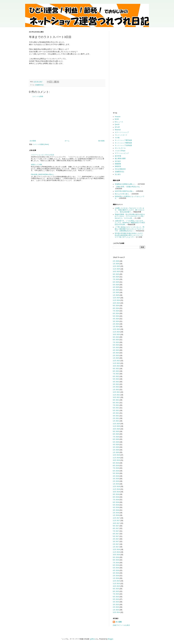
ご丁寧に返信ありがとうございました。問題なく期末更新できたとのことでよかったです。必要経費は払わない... (130, 229)
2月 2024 (116, 324)
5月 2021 (116, 411)
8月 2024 (116, 308)
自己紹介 (118, 161)
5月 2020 (116, 442)
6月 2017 (116, 534)
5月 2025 (116, 285)
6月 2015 (116, 597)
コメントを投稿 (38, 96)
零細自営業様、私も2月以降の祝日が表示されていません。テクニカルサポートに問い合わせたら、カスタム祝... (130, 216)
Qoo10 (117, 124)
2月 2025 (116, 292)
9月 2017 (116, 526)
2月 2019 (116, 481)
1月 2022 (116, 390)
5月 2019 (116, 473)
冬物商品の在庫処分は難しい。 (126, 184)
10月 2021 (116, 397)
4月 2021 (116, 413)
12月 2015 (116, 581)
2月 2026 (116, 261)
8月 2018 (116, 497)
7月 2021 (116, 405)
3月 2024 (116, 321)
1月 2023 (116, 358)
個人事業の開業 (120, 159)
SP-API (117, 127)
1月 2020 (116, 452)
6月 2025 (116, 282)
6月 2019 (116, 471)
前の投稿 (101, 141)
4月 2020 (116, 445)
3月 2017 (116, 542)
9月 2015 (116, 589)
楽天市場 (118, 156)
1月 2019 (116, 484)
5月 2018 (116, 505)
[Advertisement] (67, 119)
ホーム (67, 141)
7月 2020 (116, 437)
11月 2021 (116, 395)
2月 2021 (116, 418)
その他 (117, 138)
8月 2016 (116, 560)
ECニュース (119, 122)
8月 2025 (116, 277)
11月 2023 (116, 332)
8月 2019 (116, 466)
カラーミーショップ (122, 132)
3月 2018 (116, 510)
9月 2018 (116, 494)
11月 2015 (116, 584)
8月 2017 (116, 528)
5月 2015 (116, 599)
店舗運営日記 (39, 85)
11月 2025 (116, 269)
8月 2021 (116, 403)
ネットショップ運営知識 (123, 140)
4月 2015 (116, 602)
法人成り (118, 174)
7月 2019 (116, 468)
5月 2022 (116, 379)
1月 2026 (116, 264)
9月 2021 (116, 400)
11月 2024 (116, 300)
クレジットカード (121, 135)
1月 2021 (116, 421)
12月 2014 (116, 612)
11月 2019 (116, 458)
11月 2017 (116, 521)
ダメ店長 (119, 622)
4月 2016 (116, 570)
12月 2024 (116, 298)
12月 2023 (116, 329)
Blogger (110, 639)
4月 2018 (116, 507)
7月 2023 (116, 342)
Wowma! (118, 130)
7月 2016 (116, 563)
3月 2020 (116, 447)
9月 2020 (116, 431)
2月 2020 (116, 450)
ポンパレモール (120, 148)
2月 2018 (116, 513)
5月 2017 (116, 536)
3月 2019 (116, 479)
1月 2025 (116, 295)
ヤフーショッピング (122, 153)
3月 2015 (116, 605)
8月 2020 (116, 434)
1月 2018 (116, 515)
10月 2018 (116, 492)
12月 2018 (116, 487)
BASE (117, 119)
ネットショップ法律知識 (123, 145)
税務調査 (118, 164)
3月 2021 (116, 416)
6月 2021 (116, 408)
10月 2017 (116, 523)
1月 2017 (116, 547)
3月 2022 (116, 384)
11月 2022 (116, 363)
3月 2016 (116, 573)
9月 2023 (116, 337)
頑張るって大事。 (37, 165)
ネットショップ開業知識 (123, 143)
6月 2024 (116, 313)
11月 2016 (116, 552)
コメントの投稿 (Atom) (41, 144)
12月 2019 (116, 455)
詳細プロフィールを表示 (121, 625)
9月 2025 (116, 274)
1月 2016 (116, 578)
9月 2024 (116, 306)
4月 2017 (116, 539)
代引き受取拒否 (120, 169)
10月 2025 (116, 272)
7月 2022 (116, 374)
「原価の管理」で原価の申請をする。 (128, 187)
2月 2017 (116, 544)
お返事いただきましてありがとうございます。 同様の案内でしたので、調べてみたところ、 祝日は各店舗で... (130, 210)
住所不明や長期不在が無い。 (125, 191)
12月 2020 (116, 424)
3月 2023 (116, 353)
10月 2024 (116, 303)
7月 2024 (116, 311)
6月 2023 (116, 345)
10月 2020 (116, 429)
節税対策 (118, 166)
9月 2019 (116, 463)
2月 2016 (116, 576)
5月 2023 (116, 348)
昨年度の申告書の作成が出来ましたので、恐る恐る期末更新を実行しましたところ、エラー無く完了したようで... (130, 235)
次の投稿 (33, 141)
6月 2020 (116, 439)
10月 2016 (116, 555)
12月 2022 (116, 361)
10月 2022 (116, 366)
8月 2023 (116, 340)
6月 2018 (116, 502)
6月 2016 (116, 565)
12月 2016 (116, 550)
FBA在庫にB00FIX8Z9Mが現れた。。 (44, 174)
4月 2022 (116, 382)
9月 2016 (116, 557)
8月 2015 (116, 591)
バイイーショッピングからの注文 (43, 155)
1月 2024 (116, 327)
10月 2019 (116, 460)
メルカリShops (120, 151)
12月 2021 (116, 392)
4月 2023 (116, 350)
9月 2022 (116, 369)
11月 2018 (116, 489)
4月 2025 (116, 287)
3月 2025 (116, 290)
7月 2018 (116, 500)
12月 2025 (116, 266)
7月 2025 (116, 279)
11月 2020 (116, 426)
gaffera (92, 639)
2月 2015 (116, 607)
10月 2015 (116, 586)
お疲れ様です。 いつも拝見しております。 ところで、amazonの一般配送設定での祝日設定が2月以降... (130, 223)
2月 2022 (116, 387)
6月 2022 (116, 376)
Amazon (118, 117)
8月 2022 (116, 371)
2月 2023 (116, 355)
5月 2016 (116, 568)
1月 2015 (116, 610)
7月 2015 (116, 594)
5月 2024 (116, 316)
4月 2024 (116, 319)
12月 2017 (116, 518)
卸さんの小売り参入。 (123, 194)
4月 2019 (116, 476)
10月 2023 (116, 335)
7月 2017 (116, 531)
